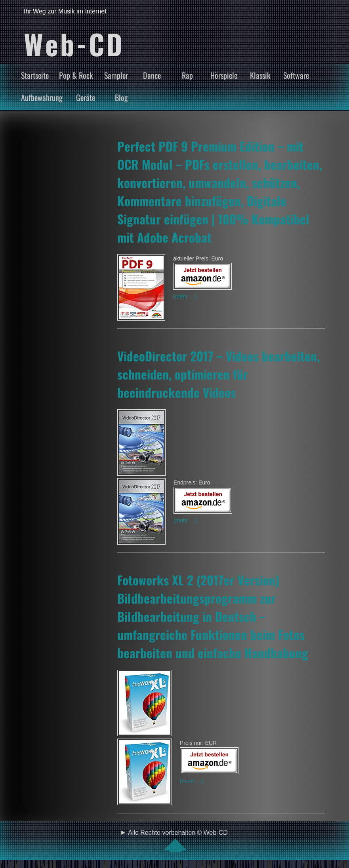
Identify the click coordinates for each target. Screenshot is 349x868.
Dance (152, 75)
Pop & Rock (76, 75)
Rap (187, 75)
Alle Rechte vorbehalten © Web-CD (178, 841)
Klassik (260, 75)
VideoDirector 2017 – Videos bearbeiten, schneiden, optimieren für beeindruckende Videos (218, 374)
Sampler (116, 75)
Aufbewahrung (42, 97)
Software (296, 75)
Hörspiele (224, 75)
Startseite (35, 75)
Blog (121, 97)
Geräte (86, 97)
